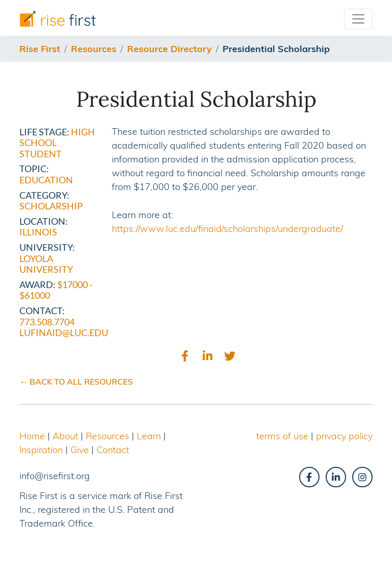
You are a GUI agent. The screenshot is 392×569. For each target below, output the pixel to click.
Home (32, 436)
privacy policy (344, 436)
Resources (107, 436)
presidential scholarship (276, 49)
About (65, 436)
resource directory (169, 49)
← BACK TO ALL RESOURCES (76, 382)
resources (94, 49)
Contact (113, 450)
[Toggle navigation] (358, 19)
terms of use (282, 436)
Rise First (40, 49)
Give (80, 450)
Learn (149, 436)
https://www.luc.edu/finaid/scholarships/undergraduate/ (227, 229)
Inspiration (41, 450)
